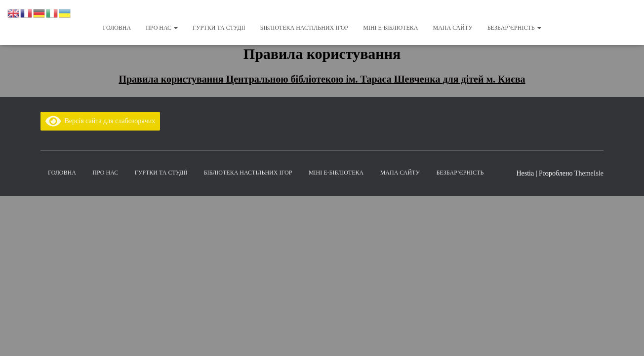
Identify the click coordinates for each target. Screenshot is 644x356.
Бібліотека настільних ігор (304, 28)
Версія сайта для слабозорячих (100, 121)
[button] (175, 28)
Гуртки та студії (219, 28)
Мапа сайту (452, 28)
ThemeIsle (589, 173)
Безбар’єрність (514, 28)
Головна (117, 28)
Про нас (162, 28)
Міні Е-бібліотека (390, 28)
